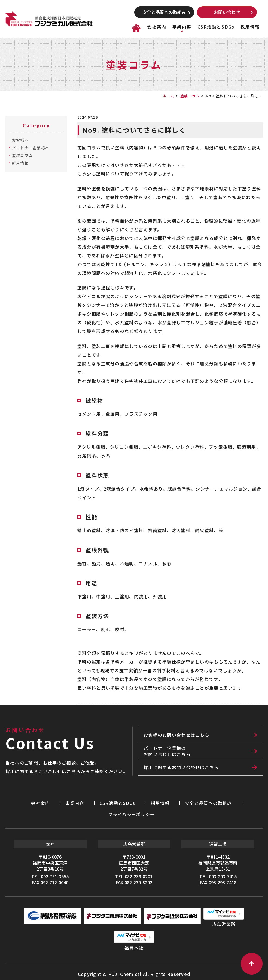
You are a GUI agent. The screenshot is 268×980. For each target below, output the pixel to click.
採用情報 (250, 27)
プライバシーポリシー (204, 802)
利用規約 (208, 969)
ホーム (168, 96)
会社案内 (157, 27)
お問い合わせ (227, 12)
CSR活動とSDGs (216, 27)
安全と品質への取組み (164, 12)
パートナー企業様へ (31, 148)
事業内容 (182, 27)
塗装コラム (190, 96)
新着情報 (20, 163)
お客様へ (20, 140)
